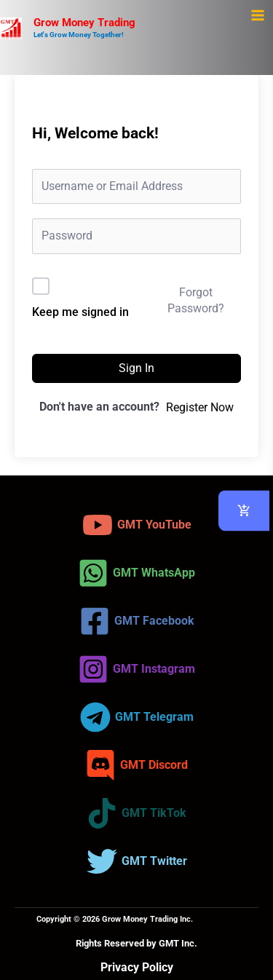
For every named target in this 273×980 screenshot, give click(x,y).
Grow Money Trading (84, 23)
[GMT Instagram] (136, 669)
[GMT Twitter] (137, 861)
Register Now (200, 407)
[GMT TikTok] (136, 813)
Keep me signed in (80, 312)
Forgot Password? (196, 300)
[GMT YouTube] (137, 525)
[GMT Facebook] (137, 621)
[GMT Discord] (136, 765)
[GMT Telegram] (137, 717)
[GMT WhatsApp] (136, 573)
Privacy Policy (137, 967)
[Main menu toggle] (257, 16)
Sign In (136, 368)
